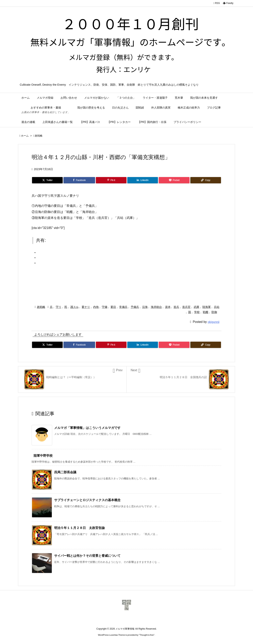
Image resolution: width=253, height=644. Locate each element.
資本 (168, 307)
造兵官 (186, 307)
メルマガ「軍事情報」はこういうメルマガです (87, 428)
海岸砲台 (156, 307)
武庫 (196, 307)
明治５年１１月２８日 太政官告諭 (79, 528)
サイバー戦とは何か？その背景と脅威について (87, 556)
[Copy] (206, 180)
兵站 (217, 307)
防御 (214, 312)
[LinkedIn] (143, 180)
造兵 (176, 307)
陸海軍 (207, 307)
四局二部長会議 (65, 472)
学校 (197, 312)
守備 (105, 307)
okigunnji (214, 322)
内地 (96, 307)
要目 (113, 307)
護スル (75, 307)
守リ (59, 307)
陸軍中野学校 (43, 456)
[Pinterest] (111, 180)
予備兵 (135, 307)
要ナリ (86, 307)
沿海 (145, 307)
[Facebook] (79, 180)
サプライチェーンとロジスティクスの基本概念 (87, 500)
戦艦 (206, 312)
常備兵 (123, 307)
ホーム (25, 136)
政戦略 (39, 136)
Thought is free (147, 635)
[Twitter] (47, 180)
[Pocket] (174, 180)
